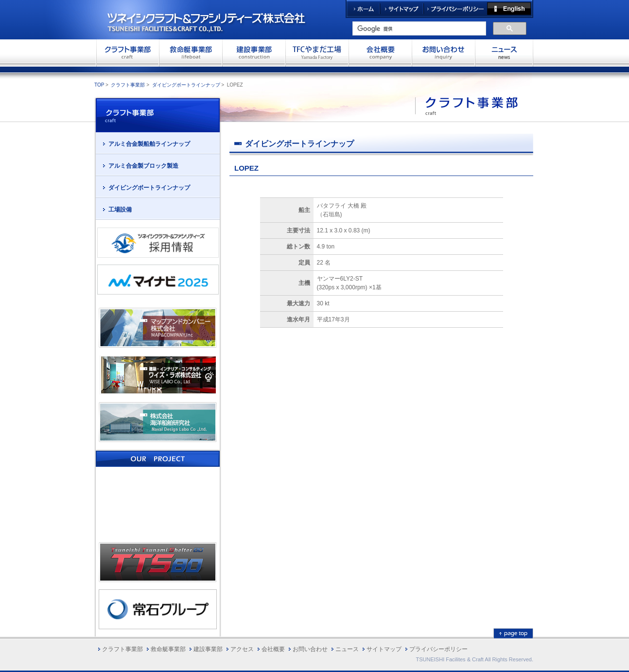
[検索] (418, 29)
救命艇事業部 (191, 53)
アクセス (242, 649)
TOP (99, 85)
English (510, 9)
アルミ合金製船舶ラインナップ (149, 144)
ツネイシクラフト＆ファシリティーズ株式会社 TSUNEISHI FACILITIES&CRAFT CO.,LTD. (215, 19)
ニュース (347, 649)
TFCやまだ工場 (317, 53)
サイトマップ (402, 9)
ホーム (363, 9)
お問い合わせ (443, 53)
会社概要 (380, 53)
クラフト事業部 (127, 53)
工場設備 (120, 210)
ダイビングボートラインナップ (186, 85)
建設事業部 (254, 53)
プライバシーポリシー (455, 9)
